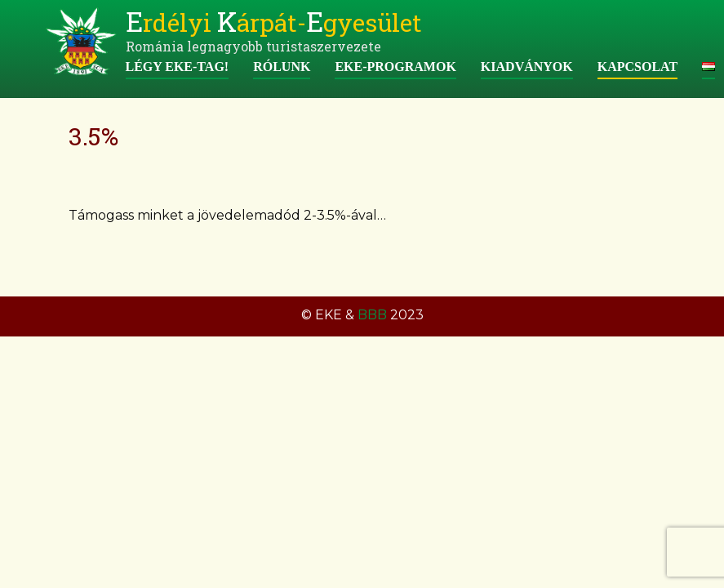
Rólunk (282, 67)
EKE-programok (395, 67)
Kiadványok (527, 67)
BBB (372, 315)
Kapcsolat (637, 67)
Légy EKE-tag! (178, 67)
